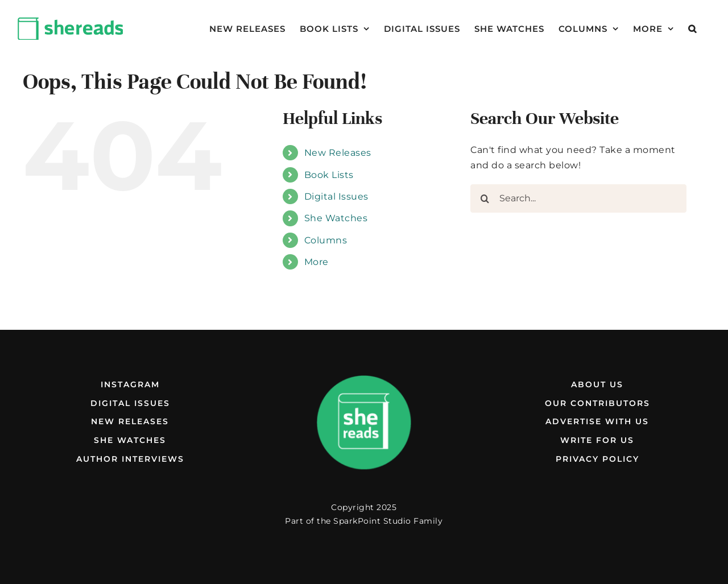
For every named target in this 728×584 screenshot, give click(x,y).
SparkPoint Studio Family (388, 521)
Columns (326, 240)
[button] (692, 28)
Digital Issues (336, 196)
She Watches (336, 218)
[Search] (485, 198)
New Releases (338, 153)
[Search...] (578, 198)
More (317, 262)
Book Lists (329, 175)
